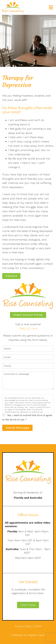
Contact (11, 276)
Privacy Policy (23, 626)
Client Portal (28, 605)
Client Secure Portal (28, 315)
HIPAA (38, 626)
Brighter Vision (37, 635)
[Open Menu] (51, 7)
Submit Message (17, 428)
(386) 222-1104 (28, 329)
